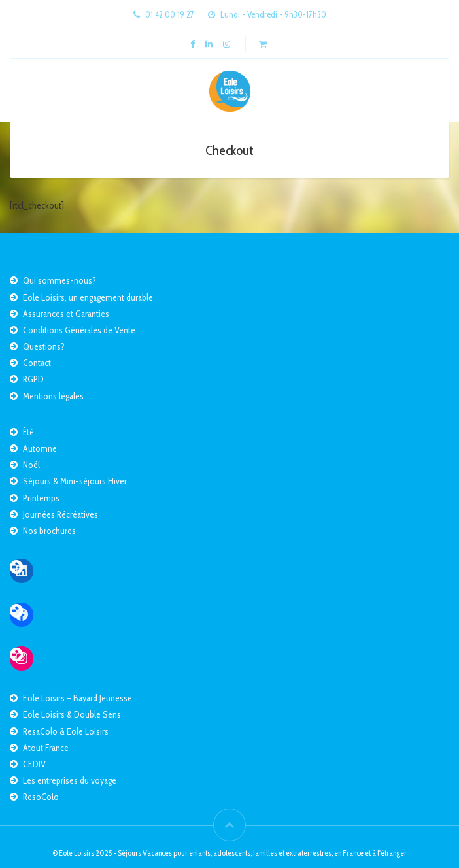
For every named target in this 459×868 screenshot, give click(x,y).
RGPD (33, 379)
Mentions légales (53, 396)
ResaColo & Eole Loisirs (66, 731)
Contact (37, 363)
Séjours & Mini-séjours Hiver (75, 481)
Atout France (46, 748)
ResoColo (41, 797)
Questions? (44, 346)
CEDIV (34, 764)
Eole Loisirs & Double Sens (72, 714)
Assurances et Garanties (66, 314)
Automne (40, 448)
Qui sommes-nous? (59, 280)
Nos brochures (49, 531)
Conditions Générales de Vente (79, 330)
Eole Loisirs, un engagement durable (88, 297)
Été (28, 432)
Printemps (41, 498)
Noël (31, 465)
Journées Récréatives (60, 514)
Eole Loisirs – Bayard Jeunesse (77, 698)
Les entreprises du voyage (70, 780)
